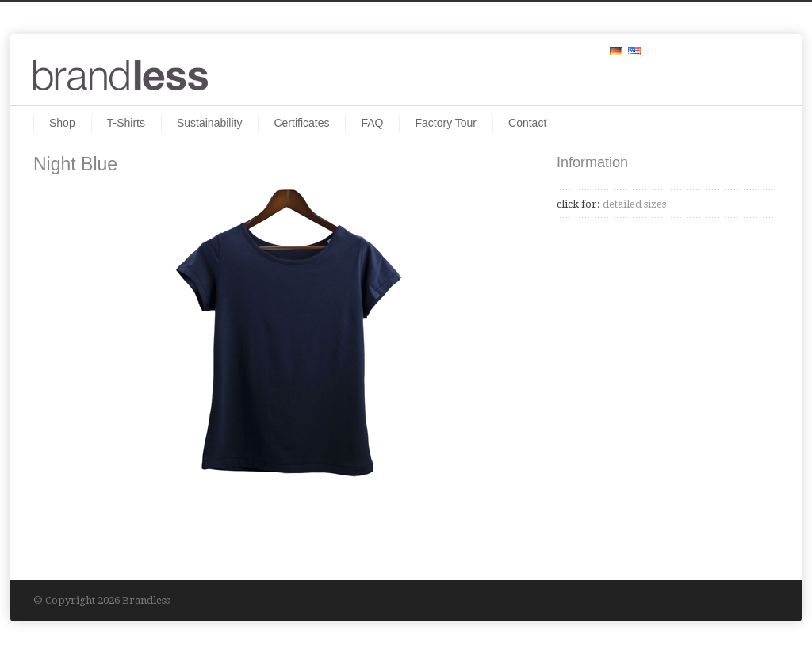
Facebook (731, 50)
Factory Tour (446, 123)
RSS (763, 50)
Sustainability (210, 123)
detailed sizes (633, 204)
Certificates (301, 123)
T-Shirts (126, 123)
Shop (62, 123)
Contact (527, 123)
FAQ (372, 123)
